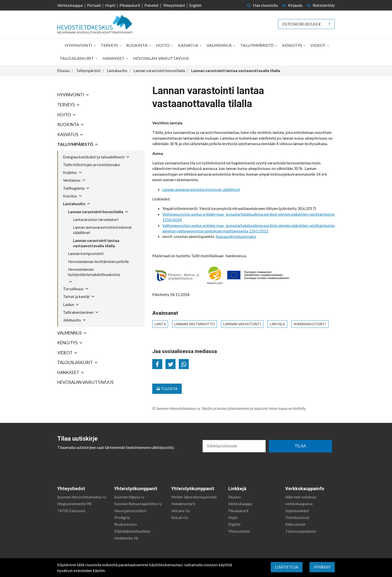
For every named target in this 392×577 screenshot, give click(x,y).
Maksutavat (295, 524)
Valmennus (220, 45)
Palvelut (151, 5)
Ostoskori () (301, 24)
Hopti (110, 5)
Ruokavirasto (126, 524)
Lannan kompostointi (86, 253)
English (195, 5)
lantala (277, 324)
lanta (160, 324)
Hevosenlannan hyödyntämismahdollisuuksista (94, 272)
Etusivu (234, 497)
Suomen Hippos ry (129, 497)
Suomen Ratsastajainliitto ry (138, 504)
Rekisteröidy (321, 5)
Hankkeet (114, 58)
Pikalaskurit (130, 5)
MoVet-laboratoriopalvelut (194, 497)
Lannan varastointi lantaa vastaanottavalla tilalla (96, 243)
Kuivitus (70, 196)
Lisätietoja (287, 567)
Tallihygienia (74, 188)
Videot (318, 45)
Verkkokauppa (70, 5)
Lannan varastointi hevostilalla (96, 212)
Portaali (94, 5)
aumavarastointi (310, 324)
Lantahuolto (74, 204)
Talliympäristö (257, 45)
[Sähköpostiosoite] (234, 446)
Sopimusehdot (297, 511)
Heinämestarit (183, 504)
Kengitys (292, 45)
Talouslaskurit (77, 58)
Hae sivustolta (262, 5)
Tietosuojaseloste (301, 531)
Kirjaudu (293, 5)
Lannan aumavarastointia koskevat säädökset (102, 230)
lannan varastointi (242, 324)
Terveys (110, 45)
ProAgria (122, 517)
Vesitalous (72, 180)
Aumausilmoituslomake (236, 236)
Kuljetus (70, 172)
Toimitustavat (297, 517)
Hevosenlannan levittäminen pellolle (98, 261)
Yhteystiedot (174, 5)
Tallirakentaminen (78, 312)
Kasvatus (188, 45)
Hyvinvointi (79, 45)
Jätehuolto (72, 320)
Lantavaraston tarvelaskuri (96, 219)
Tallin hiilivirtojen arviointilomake (91, 165)
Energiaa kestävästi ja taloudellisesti (94, 157)
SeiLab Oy (180, 517)
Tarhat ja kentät (76, 297)
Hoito (163, 45)
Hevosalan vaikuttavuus (161, 58)
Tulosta (167, 389)
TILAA (300, 446)
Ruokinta (137, 45)
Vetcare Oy (181, 511)
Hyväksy (322, 567)
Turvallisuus (73, 289)
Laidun (68, 305)
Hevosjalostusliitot (130, 511)
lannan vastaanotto (194, 324)
